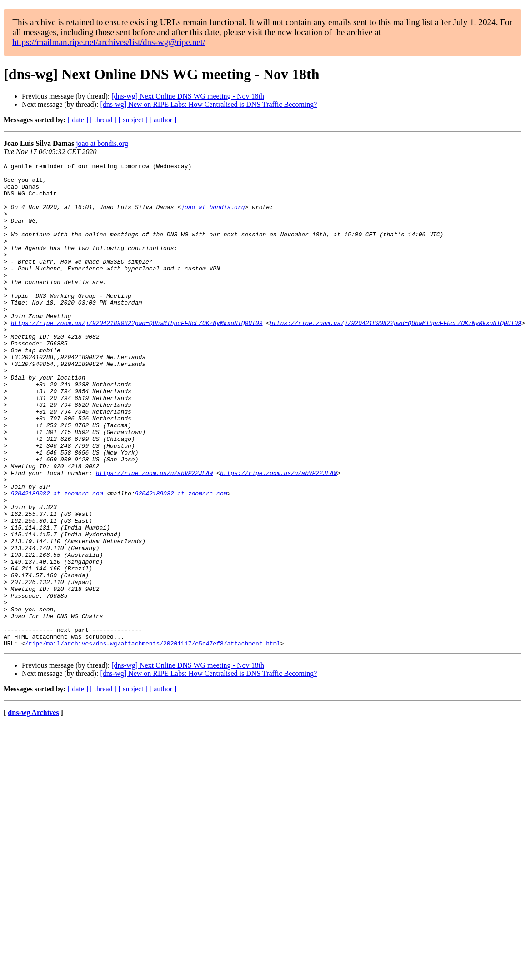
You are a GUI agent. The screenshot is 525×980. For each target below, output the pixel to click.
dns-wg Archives (33, 809)
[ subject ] (133, 120)
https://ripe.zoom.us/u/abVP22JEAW (154, 535)
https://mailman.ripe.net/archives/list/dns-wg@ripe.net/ (109, 42)
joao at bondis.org (102, 143)
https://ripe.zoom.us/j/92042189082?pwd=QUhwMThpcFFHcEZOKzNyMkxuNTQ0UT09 (137, 355)
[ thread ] (103, 120)
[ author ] (163, 120)
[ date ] (78, 120)
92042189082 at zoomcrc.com (57, 560)
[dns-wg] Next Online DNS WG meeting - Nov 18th (188, 96)
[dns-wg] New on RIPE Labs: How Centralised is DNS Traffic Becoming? (208, 104)
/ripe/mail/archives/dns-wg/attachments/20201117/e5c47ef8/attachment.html (153, 740)
